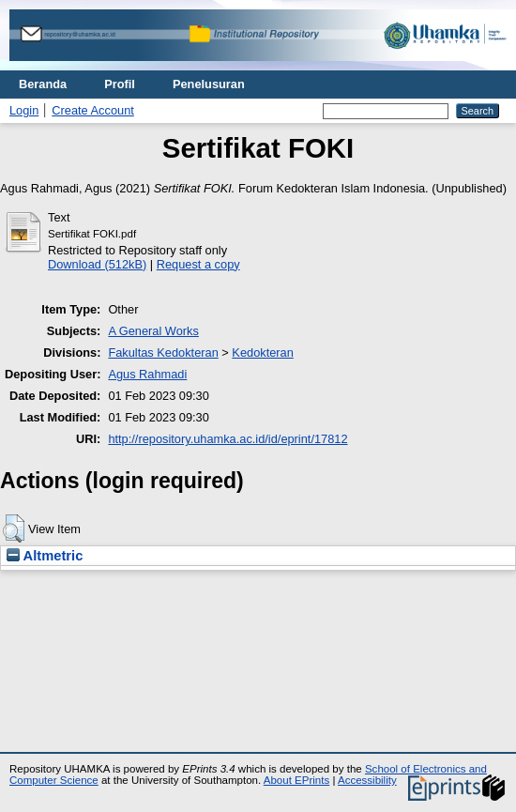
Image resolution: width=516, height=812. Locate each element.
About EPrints (296, 780)
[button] (14, 529)
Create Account (93, 110)
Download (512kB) (97, 264)
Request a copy (198, 264)
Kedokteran (262, 352)
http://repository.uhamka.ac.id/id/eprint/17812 (228, 439)
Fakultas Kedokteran (163, 352)
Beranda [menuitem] (43, 84)
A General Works (153, 331)
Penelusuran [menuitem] (209, 84)
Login (24, 110)
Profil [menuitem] (120, 84)
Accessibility (367, 780)
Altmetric (45, 556)
